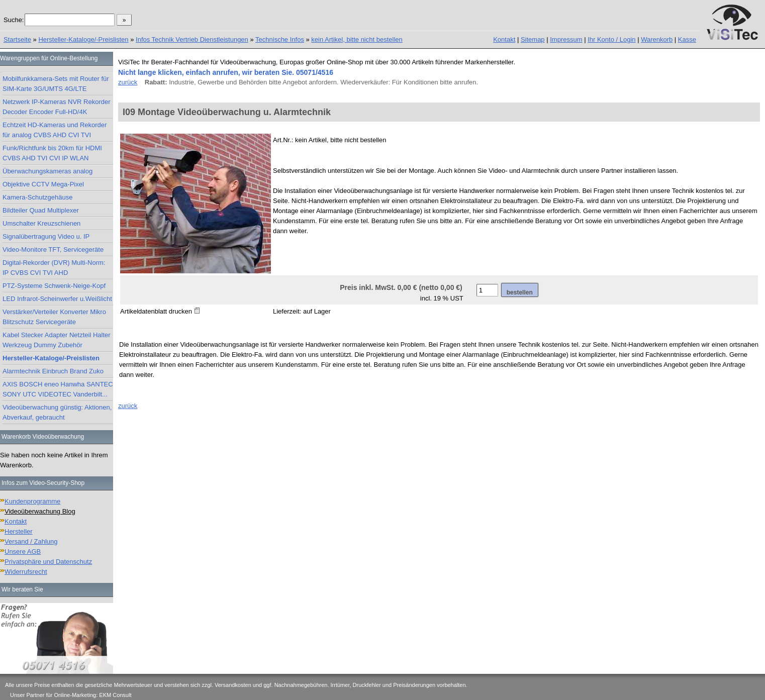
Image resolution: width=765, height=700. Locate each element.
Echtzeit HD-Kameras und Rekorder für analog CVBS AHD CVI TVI (55, 130)
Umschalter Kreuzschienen (41, 223)
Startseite (17, 39)
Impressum (566, 39)
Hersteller (19, 531)
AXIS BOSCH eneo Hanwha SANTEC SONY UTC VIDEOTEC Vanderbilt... (58, 389)
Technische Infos (280, 39)
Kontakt (504, 39)
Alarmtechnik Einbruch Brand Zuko (53, 371)
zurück (128, 82)
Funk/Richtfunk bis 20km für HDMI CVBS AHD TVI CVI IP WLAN (52, 153)
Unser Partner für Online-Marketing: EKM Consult (71, 695)
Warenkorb (657, 39)
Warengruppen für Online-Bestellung (49, 58)
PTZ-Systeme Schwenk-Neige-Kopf (54, 286)
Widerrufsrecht (26, 572)
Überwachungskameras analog (47, 171)
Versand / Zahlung (31, 541)
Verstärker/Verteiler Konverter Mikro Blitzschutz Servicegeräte (54, 317)
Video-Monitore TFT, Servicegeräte (53, 249)
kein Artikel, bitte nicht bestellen (357, 39)
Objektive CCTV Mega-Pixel (43, 184)
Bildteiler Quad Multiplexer (41, 210)
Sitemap (533, 39)
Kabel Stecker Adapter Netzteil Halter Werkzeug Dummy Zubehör (57, 340)
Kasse (687, 39)
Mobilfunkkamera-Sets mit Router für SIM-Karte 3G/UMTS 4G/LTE (56, 84)
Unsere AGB (23, 552)
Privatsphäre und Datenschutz (48, 562)
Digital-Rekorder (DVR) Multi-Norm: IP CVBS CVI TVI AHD (54, 268)
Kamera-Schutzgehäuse (37, 197)
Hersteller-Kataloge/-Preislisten (83, 39)
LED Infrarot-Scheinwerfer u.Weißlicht (57, 299)
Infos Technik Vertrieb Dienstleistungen (192, 39)
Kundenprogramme (32, 501)
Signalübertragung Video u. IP (46, 236)
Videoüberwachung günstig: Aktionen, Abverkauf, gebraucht (57, 412)
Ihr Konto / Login (611, 39)
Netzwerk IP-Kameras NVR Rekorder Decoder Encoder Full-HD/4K (57, 107)
